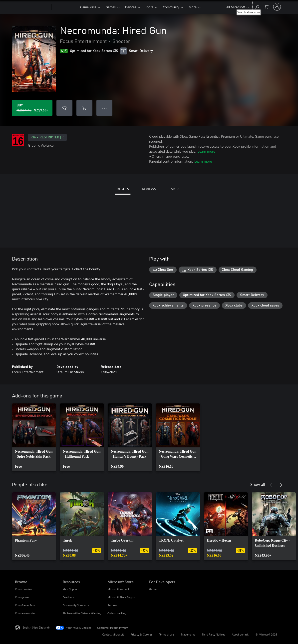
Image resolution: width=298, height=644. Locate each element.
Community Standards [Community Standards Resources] (76, 605)
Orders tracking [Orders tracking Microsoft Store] (117, 613)
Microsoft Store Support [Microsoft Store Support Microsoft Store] (122, 597)
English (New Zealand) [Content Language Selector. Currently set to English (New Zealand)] (36, 627)
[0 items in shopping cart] (267, 6)
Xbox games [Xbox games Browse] (22, 597)
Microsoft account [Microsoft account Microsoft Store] (118, 589)
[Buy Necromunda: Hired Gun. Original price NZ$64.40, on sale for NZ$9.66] (32, 108)
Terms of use (167, 634)
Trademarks (188, 634)
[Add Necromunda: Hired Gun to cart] (84, 108)
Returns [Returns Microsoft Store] (112, 605)
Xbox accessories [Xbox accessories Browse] (25, 613)
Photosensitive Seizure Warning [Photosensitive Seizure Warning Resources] (82, 613)
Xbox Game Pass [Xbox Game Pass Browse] (25, 605)
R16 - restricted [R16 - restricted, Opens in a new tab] (47, 137)
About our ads (240, 634)
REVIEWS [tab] (149, 189)
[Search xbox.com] (257, 6)
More (193, 7)
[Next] (281, 485)
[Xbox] (65, 7)
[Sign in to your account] (277, 7)
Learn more (206, 151)
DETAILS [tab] (123, 189)
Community (171, 7)
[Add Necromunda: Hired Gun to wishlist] (64, 108)
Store (149, 7)
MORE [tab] (175, 189)
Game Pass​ (88, 7)
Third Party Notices (213, 634)
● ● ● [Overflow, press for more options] (105, 108)
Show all (258, 484)
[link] (34, 437)
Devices (131, 7)
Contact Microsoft (113, 634)
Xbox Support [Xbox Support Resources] (71, 589)
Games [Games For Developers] (153, 589)
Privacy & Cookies (142, 634)
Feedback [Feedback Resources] (68, 597)
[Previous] (271, 485)
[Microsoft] (32, 7)
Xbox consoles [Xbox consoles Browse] (23, 589)
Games (111, 7)
